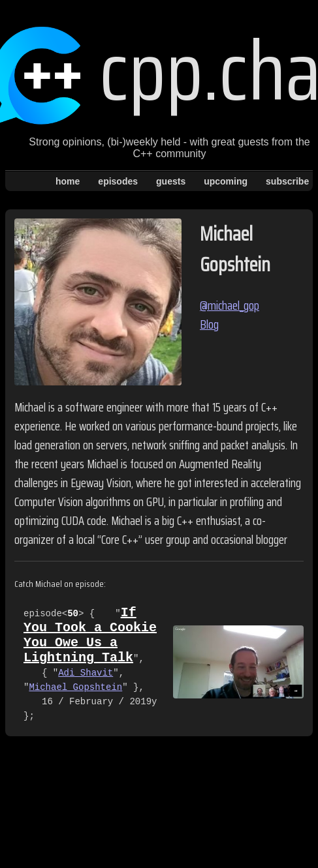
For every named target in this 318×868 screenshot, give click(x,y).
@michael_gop (230, 306)
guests (171, 181)
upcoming (226, 181)
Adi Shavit (86, 682)
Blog (209, 324)
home (68, 181)
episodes (118, 181)
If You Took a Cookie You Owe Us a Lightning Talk (90, 640)
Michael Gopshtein (75, 697)
